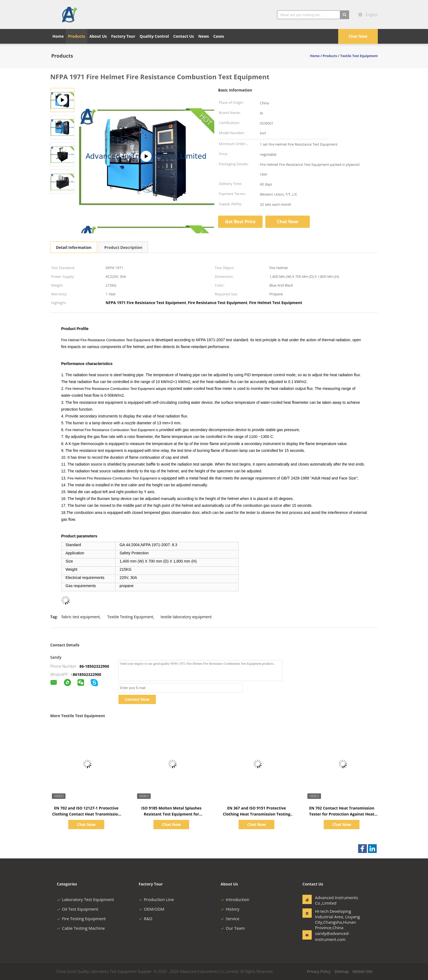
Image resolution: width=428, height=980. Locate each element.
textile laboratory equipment (186, 617)
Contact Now (137, 699)
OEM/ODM (151, 909)
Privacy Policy (319, 971)
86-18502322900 (94, 666)
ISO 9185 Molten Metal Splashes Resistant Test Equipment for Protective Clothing (172, 814)
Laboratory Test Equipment (85, 899)
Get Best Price (240, 222)
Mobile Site (362, 971)
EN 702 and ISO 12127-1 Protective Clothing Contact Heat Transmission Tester (86, 814)
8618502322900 (87, 674)
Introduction (235, 899)
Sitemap (342, 971)
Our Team (233, 928)
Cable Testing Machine (81, 928)
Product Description (123, 247)
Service (230, 919)
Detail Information (74, 247)
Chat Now (358, 36)
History (230, 909)
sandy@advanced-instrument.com (332, 936)
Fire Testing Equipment (81, 919)
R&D (145, 919)
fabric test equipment (81, 617)
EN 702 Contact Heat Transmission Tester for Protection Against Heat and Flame (342, 814)
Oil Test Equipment (78, 909)
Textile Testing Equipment (130, 617)
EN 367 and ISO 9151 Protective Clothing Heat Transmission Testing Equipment (257, 814)
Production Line (156, 899)
